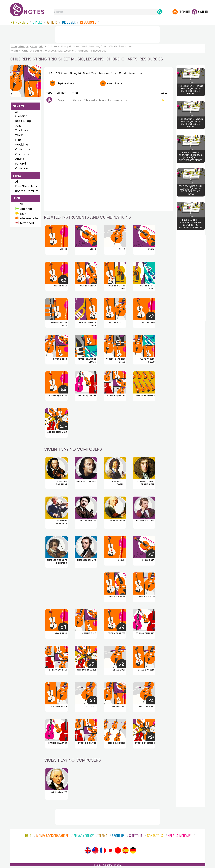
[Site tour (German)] (133, 850)
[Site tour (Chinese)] (118, 850)
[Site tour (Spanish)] (125, 850)
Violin (14, 51)
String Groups (20, 46)
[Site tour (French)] (103, 850)
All (17, 112)
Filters (65, 84)
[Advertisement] (108, 34)
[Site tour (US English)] (95, 850)
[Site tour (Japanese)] (110, 850)
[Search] (160, 12)
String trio (37, 46)
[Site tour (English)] (88, 850)
